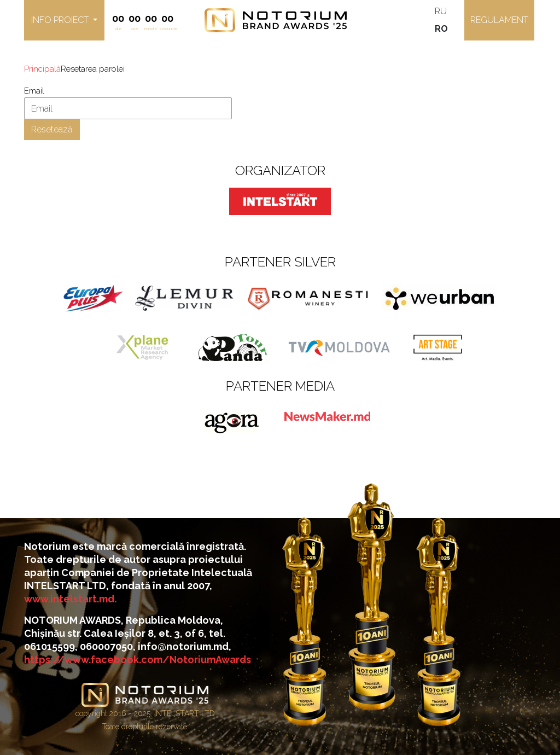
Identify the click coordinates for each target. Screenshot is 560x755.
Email (34, 91)
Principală (42, 69)
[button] (64, 20)
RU (441, 11)
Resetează (52, 129)
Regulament (499, 20)
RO (441, 29)
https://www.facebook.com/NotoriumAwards (138, 660)
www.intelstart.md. (70, 599)
